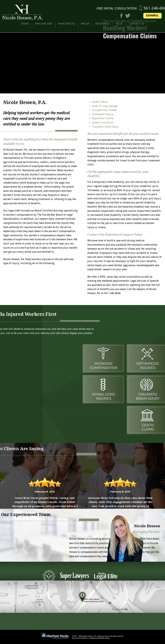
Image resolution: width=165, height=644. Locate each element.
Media (85, 21)
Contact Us (137, 21)
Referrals (103, 21)
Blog (119, 21)
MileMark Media (104, 638)
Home (25, 21)
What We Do (67, 21)
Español (156, 13)
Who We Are (44, 21)
